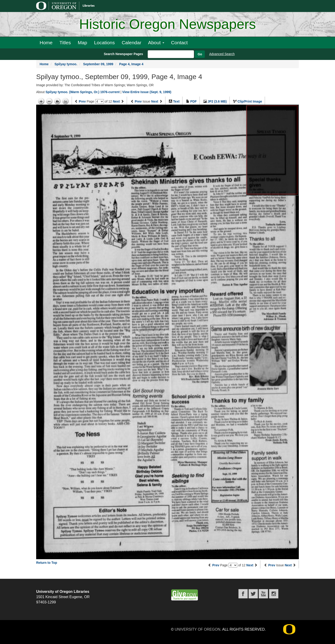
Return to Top (47, 563)
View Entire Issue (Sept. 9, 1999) (147, 92)
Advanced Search (222, 54)
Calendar (131, 43)
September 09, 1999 (98, 64)
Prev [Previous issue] (138, 101)
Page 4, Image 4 (131, 64)
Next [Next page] (116, 101)
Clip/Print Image (250, 101)
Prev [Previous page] (82, 101)
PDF (194, 101)
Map (82, 43)
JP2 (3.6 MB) (217, 101)
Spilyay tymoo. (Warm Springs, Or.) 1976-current (82, 92)
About (156, 43)
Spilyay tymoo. (66, 64)
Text (176, 101)
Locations (104, 43)
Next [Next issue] (155, 101)
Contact (179, 43)
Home (46, 43)
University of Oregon (197, 629)
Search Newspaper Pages (123, 54)
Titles (65, 43)
